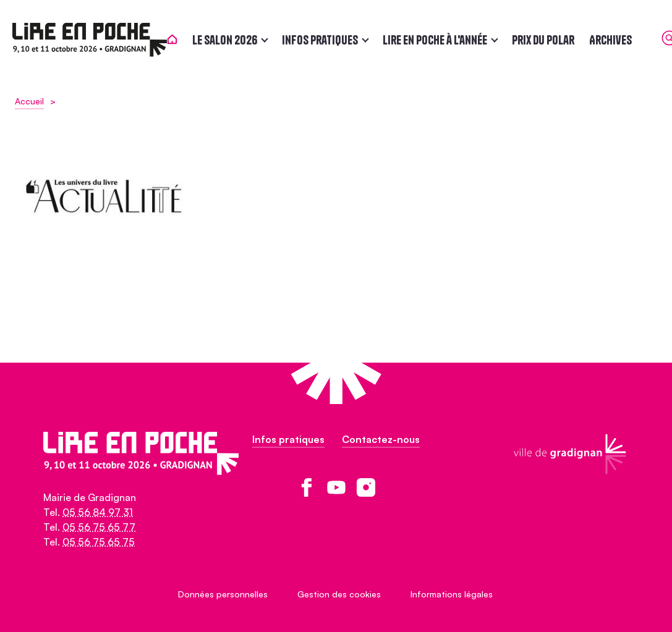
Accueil (29, 101)
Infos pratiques (322, 40)
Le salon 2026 (227, 40)
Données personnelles (223, 594)
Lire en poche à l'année (437, 40)
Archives (613, 40)
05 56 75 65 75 (99, 542)
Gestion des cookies (339, 594)
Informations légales (452, 594)
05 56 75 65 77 (99, 527)
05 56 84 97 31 (98, 512)
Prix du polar (546, 40)
